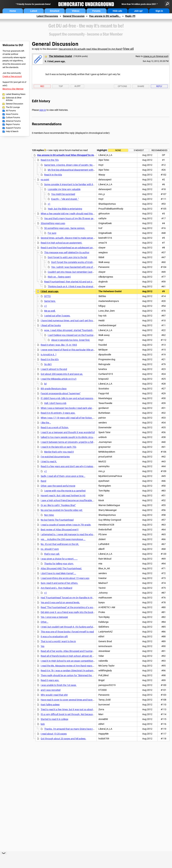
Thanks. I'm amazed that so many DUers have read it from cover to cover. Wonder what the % (92, 729)
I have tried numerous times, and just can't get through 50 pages (74, 321)
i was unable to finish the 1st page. (59, 685)
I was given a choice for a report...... (59, 559)
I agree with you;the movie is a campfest (65, 491)
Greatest (55, 11)
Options (122, 86)
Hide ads (117, 11)
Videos (76, 11)
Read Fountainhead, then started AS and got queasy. (72, 282)
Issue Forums (12, 114)
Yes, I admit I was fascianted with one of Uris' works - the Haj (82, 267)
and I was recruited (51, 690)
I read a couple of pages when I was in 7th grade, (66, 525)
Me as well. (50, 311)
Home (13, 11)
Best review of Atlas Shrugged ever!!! (60, 530)
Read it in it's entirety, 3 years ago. (58, 413)
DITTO (47, 296)
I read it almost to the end (54, 369)
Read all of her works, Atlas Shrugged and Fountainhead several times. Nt (79, 651)
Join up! (138, 11)
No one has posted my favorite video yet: (62, 510)
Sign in (159, 11)
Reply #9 (130, 16)
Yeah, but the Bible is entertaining (65, 209)
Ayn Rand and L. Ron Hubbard (56, 588)
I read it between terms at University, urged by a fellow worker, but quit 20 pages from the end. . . (90, 442)
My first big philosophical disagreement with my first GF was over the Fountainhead (91, 170)
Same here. (50, 301)
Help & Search (12, 131)
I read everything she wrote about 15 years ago (65, 578)
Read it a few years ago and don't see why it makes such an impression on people (82, 466)
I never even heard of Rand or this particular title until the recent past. (76, 350)
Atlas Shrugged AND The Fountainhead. (61, 568)
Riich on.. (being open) (59, 277)
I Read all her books (51, 325)
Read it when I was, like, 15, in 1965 (59, 345)
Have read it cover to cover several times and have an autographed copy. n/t (80, 700)
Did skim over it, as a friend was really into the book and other (72, 612)
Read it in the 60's (50, 359)
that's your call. (52, 554)
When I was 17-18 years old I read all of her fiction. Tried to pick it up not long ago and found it (89, 418)
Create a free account (12, 76)
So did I (48, 364)
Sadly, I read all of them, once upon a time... (63, 476)
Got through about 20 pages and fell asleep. (63, 739)
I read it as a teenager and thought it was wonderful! (68, 432)
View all (128, 49)
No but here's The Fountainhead (57, 520)
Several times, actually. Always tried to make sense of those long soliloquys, (80, 238)
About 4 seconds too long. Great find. (71, 340)
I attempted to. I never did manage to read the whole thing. (71, 534)
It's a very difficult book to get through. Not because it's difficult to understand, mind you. (86, 714)
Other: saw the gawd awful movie (58, 486)
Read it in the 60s (53, 175)
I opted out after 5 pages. (57, 316)
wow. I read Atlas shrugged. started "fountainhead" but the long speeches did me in (87, 330)
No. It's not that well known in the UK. (60, 544)
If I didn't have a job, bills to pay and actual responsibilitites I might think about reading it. (86, 398)
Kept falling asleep (50, 705)
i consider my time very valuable (64, 189)
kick (43, 724)
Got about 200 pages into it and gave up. (62, 374)
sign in (43, 110)
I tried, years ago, (50, 291)
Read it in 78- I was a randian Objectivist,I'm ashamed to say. (72, 671)
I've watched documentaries (55, 457)
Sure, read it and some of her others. (59, 583)
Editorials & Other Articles (14, 99)
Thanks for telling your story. (59, 564)
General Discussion (74, 16)
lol (45, 384)
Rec (42, 86)
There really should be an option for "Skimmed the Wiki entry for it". (75, 675)
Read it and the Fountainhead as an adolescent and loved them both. (76, 248)
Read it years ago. (50, 680)
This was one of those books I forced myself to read (67, 632)
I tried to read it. (49, 461)
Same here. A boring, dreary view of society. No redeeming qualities (79, 165)
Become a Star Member (13, 89)
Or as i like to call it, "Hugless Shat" (58, 505)
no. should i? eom (50, 549)
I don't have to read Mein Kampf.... (58, 573)
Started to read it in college (54, 719)
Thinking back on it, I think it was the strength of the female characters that (87, 286)
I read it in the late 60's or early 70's (58, 447)
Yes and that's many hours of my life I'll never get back (72, 218)
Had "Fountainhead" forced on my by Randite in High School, (72, 598)
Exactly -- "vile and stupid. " (65, 199)
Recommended (159, 150)
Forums (96, 11)
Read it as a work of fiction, (55, 427)
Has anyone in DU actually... (105, 16)
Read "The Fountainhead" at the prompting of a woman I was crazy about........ (81, 607)
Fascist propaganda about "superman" (61, 393)
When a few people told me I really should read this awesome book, (75, 214)
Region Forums (13, 124)
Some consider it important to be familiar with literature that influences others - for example (91, 184)
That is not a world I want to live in (58, 641)
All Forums (11, 111)
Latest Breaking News (16, 94)
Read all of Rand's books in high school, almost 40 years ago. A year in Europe (81, 656)
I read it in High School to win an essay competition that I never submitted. (79, 661)
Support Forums (13, 128)
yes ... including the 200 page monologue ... (63, 539)
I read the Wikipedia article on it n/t (59, 379)
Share (141, 86)
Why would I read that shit (54, 695)
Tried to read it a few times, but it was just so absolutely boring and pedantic (80, 709)
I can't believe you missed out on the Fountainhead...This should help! (83, 335)
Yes (42, 646)
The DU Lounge (13, 107)
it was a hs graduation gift (54, 636)
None (118, 150)
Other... (45, 622)
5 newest (139, 150)
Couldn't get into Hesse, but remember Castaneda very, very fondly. (82, 272)
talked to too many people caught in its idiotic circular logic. (71, 437)
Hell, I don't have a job (55, 403)
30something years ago (53, 223)
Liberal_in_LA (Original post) (156, 56)
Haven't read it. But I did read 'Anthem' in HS (63, 496)
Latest (34, 11)
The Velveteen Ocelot (60, 56)
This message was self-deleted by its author (67, 252)
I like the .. (46, 423)
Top (61, 86)
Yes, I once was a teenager (54, 617)
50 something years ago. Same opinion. (65, 228)
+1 (49, 204)
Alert (78, 86)
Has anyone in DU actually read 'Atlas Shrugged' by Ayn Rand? (91, 49)
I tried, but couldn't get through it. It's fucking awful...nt (69, 627)
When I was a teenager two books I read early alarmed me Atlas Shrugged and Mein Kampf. (88, 408)
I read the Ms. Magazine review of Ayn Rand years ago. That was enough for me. (82, 666)
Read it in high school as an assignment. (61, 243)
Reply (159, 86)
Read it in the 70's (50, 160)
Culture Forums (13, 118)
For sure (52, 233)
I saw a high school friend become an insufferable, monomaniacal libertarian (80, 500)
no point (45, 180)
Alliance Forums (13, 121)
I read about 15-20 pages (54, 734)
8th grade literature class (54, 389)
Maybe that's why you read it (59, 452)
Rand (43, 481)
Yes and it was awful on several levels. (60, 602)
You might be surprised (63, 194)
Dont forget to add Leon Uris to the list (67, 257)
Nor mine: (49, 515)
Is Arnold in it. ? (49, 355)
